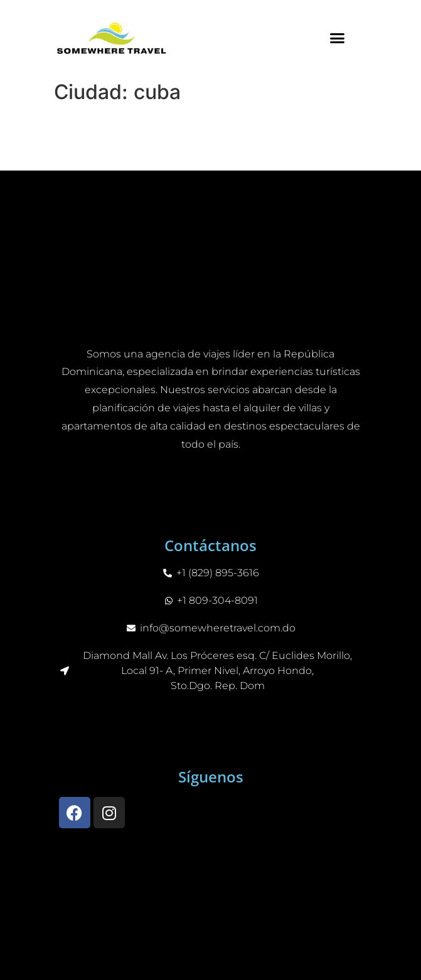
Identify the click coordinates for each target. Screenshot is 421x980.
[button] (338, 38)
